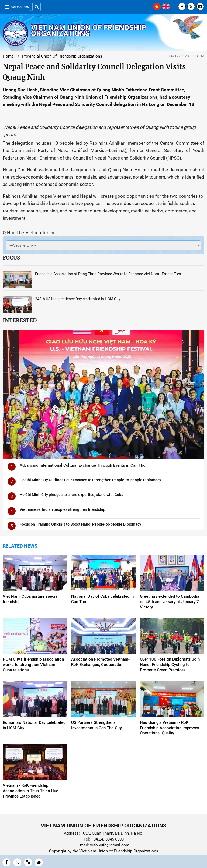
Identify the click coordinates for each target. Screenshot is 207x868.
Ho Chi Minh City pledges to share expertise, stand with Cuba (72, 495)
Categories (17, 7)
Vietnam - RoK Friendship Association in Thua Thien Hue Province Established (30, 791)
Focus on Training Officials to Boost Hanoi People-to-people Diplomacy (80, 524)
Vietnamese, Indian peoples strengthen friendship (63, 509)
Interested (20, 320)
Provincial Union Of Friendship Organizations (62, 56)
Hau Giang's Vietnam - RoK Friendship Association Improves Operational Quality (170, 728)
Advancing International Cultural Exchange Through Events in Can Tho (83, 465)
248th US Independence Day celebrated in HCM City (78, 299)
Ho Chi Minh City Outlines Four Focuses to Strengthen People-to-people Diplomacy (90, 480)
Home (8, 56)
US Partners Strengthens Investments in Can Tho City (96, 725)
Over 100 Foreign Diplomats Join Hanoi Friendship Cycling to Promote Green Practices (170, 665)
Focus (11, 258)
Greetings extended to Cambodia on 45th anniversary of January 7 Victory (170, 602)
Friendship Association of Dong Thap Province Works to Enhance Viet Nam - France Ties (108, 274)
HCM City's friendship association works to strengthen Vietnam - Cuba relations (33, 665)
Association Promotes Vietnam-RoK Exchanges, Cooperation (100, 662)
